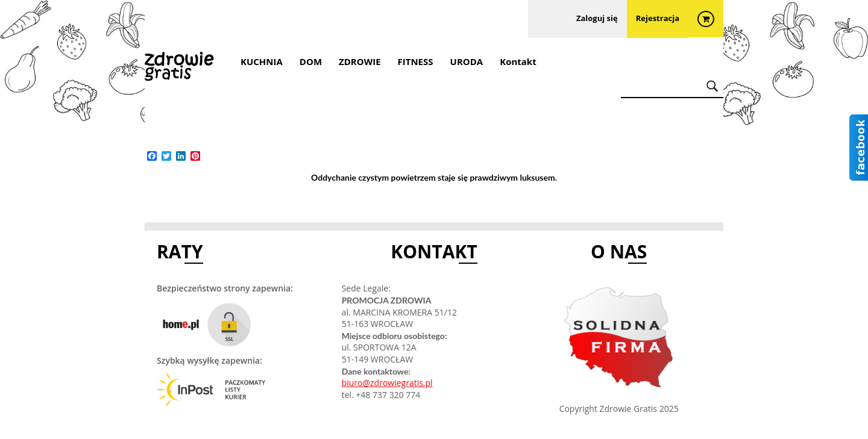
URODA (467, 61)
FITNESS (416, 61)
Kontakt (518, 61)
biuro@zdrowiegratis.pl (387, 383)
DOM (311, 61)
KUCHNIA (262, 61)
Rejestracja (658, 19)
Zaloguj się (597, 19)
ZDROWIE (360, 61)
